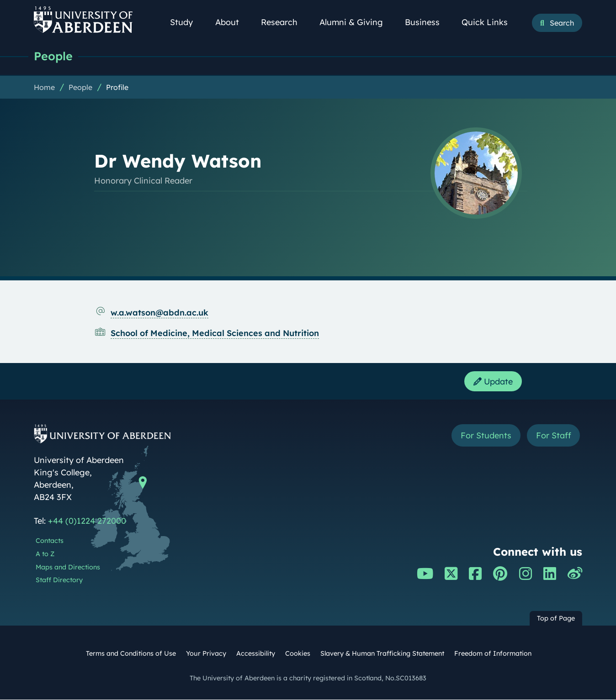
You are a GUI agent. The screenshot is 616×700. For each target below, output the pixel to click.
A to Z (45, 554)
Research (284, 22)
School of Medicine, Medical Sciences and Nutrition (215, 333)
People (53, 56)
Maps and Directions (68, 568)
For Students (486, 436)
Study (186, 22)
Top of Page (556, 619)
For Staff (553, 436)
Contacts (50, 541)
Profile (117, 87)
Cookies (298, 654)
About (232, 22)
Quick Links (490, 22)
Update (493, 382)
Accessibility (256, 654)
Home (44, 87)
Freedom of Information (493, 654)
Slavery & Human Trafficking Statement (382, 654)
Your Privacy (206, 654)
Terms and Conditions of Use (131, 654)
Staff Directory (59, 580)
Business (427, 22)
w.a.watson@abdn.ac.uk (159, 313)
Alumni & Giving (356, 22)
